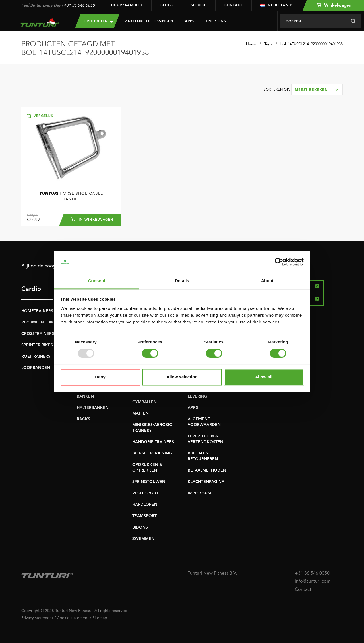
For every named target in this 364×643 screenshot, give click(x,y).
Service (198, 5)
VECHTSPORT (145, 493)
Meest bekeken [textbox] (311, 90)
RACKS (83, 419)
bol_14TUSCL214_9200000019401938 (312, 44)
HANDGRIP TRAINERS (153, 442)
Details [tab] (182, 281)
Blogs (167, 5)
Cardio (31, 289)
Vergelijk (40, 116)
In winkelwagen (92, 219)
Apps (190, 21)
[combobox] (317, 90)
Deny (100, 377)
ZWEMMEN (143, 539)
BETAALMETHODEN (207, 470)
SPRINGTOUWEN (149, 482)
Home (251, 44)
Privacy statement (37, 618)
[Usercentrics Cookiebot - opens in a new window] (279, 262)
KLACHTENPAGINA (206, 482)
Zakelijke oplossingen (149, 21)
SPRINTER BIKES (37, 345)
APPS (193, 408)
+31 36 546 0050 (79, 5)
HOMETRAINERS (37, 311)
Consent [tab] (97, 281)
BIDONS (140, 527)
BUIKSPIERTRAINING (152, 453)
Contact (233, 5)
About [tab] (267, 281)
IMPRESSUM (199, 493)
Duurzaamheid (127, 5)
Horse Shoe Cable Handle (71, 196)
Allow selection (182, 377)
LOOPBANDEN (36, 368)
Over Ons (216, 21)
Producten (99, 21)
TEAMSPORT (144, 516)
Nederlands (277, 5)
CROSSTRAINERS (38, 334)
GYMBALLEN (144, 402)
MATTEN (140, 413)
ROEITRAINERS (36, 357)
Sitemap (100, 618)
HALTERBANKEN (93, 408)
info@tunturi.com (313, 581)
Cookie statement (73, 618)
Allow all (264, 377)
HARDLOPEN (145, 505)
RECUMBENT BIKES (40, 322)
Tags (268, 44)
